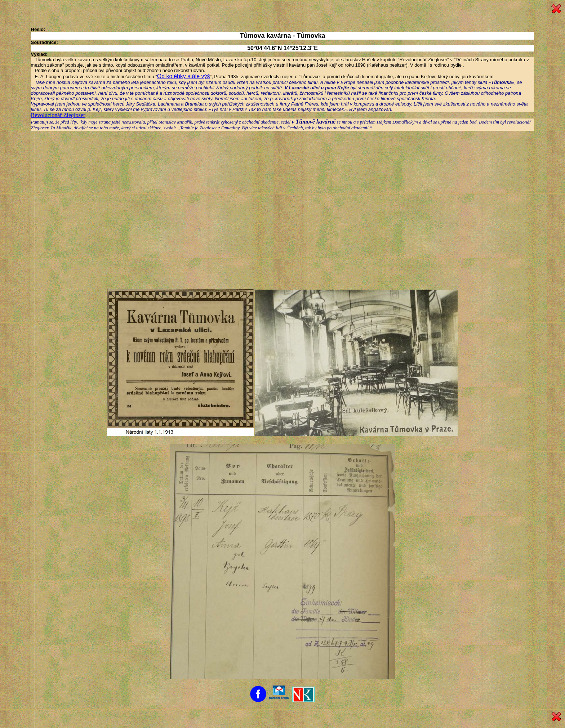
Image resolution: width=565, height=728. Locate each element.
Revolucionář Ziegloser (58, 115)
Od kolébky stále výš (184, 76)
